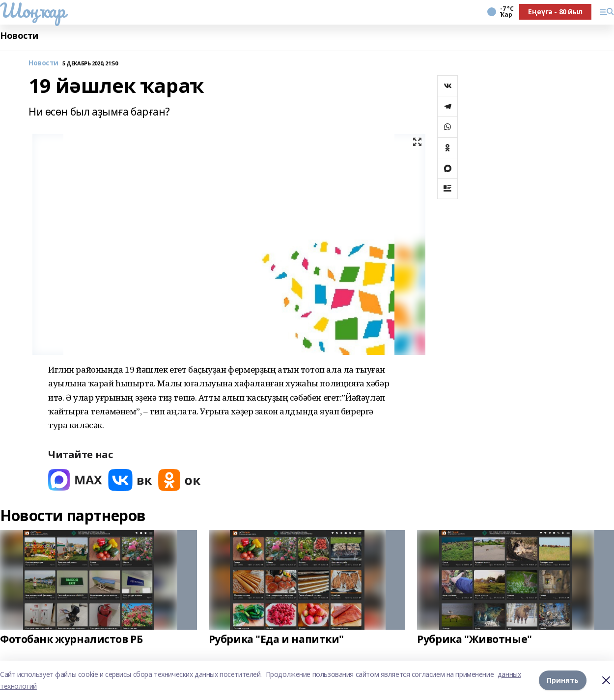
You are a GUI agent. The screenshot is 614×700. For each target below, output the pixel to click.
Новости (19, 36)
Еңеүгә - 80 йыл (555, 12)
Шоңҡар (32, 10)
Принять (563, 680)
